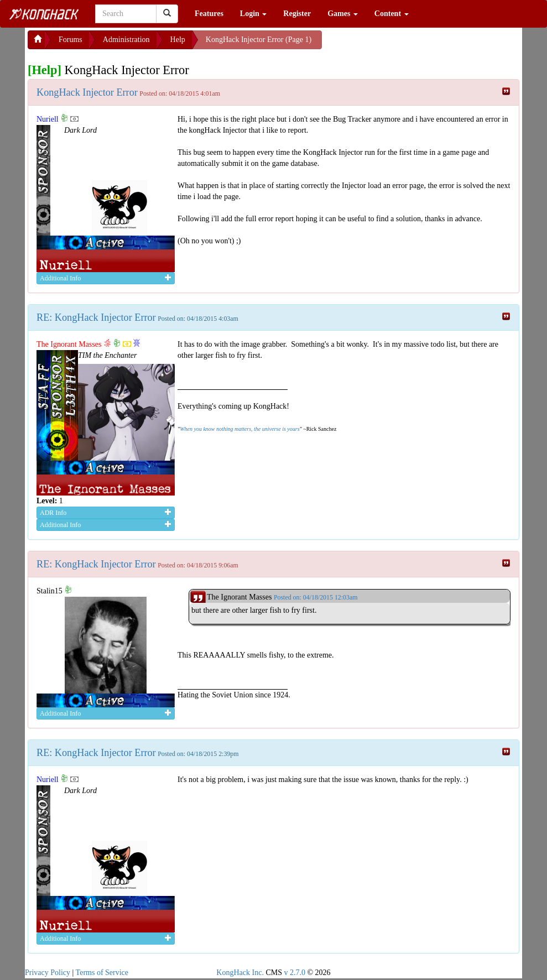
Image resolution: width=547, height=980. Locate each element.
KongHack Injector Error (87, 92)
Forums (71, 40)
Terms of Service (102, 973)
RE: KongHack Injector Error (96, 317)
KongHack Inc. (240, 973)
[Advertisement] (410, 44)
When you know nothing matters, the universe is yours (239, 429)
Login (254, 14)
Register (297, 14)
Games (343, 14)
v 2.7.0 (295, 973)
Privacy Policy (48, 973)
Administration (126, 40)
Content (392, 14)
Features (209, 14)
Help (178, 40)
